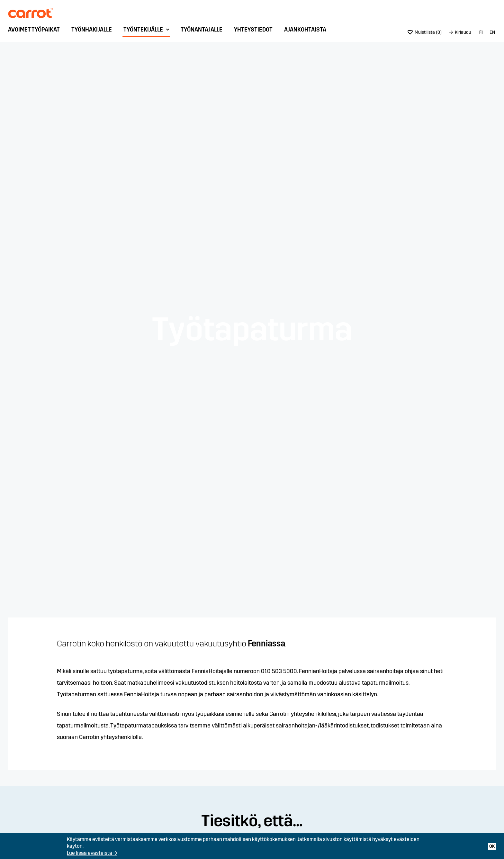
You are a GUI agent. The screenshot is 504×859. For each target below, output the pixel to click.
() (425, 32)
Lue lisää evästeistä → (92, 853)
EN (492, 32)
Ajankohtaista (305, 30)
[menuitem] (36, 31)
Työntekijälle (143, 30)
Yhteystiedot (253, 30)
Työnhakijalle (92, 30)
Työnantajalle (202, 30)
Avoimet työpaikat (34, 30)
